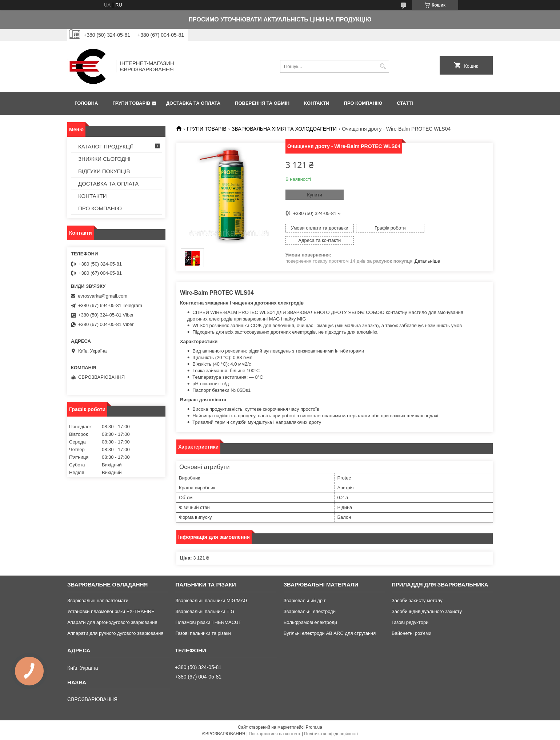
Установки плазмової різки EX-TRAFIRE (111, 611)
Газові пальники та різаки (203, 632)
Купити (315, 195)
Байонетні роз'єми (411, 632)
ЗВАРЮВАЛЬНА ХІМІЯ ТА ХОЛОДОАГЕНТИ (284, 129)
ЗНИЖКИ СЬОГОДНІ (104, 159)
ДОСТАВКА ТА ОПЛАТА (193, 103)
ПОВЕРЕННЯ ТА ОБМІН (262, 103)
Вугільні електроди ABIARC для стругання (330, 632)
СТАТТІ (405, 103)
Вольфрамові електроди (310, 622)
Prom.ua (314, 727)
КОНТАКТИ (317, 103)
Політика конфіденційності (331, 733)
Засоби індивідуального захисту (427, 611)
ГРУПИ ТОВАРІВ (131, 103)
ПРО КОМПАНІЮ (363, 103)
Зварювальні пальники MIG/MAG (211, 600)
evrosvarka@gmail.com (103, 296)
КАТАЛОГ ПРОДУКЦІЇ (105, 146)
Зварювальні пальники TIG (205, 611)
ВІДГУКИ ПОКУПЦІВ (104, 171)
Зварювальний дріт (305, 600)
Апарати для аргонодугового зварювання (112, 622)
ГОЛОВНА (86, 103)
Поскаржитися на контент (275, 733)
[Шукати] (383, 66)
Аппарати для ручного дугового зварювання (115, 632)
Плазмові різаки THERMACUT (208, 622)
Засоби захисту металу (417, 600)
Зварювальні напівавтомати (98, 600)
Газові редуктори (410, 622)
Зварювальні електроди (310, 611)
